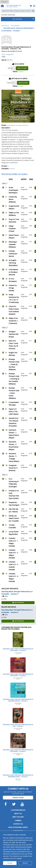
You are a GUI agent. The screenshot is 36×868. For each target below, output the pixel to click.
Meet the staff (18, 817)
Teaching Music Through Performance (17, 125)
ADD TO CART (22, 68)
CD (8, 166)
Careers (18, 821)
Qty (9, 68)
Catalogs (4, 2)
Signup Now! (18, 798)
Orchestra (12, 169)
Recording (15, 26)
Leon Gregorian (8, 54)
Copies (9, 83)
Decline (25, 863)
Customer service (18, 810)
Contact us (18, 824)
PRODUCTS (5, 26)
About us (18, 814)
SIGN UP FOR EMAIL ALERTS (18, 827)
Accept (10, 863)
